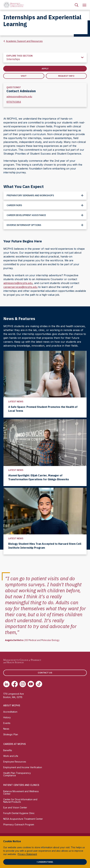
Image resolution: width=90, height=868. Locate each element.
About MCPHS (12, 705)
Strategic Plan (11, 734)
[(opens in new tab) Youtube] (31, 684)
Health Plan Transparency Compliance (17, 774)
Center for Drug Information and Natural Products (20, 801)
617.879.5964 (14, 102)
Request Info (66, 76)
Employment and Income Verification (23, 767)
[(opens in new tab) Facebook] (15, 684)
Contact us (45, 673)
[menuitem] (77, 5)
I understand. (45, 862)
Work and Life (11, 756)
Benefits (8, 750)
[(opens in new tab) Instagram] (23, 684)
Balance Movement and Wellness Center (21, 792)
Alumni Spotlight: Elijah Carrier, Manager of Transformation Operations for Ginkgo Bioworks (39, 477)
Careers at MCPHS (15, 744)
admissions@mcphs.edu (19, 96)
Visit (24, 76)
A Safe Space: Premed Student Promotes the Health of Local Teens (43, 409)
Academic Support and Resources (24, 41)
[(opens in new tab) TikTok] (39, 684)
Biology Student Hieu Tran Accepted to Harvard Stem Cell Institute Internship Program (45, 546)
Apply (45, 69)
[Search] (77, 5)
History (7, 717)
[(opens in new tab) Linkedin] (6, 684)
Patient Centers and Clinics (21, 785)
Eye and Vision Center (15, 807)
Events (7, 723)
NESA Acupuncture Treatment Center (23, 819)
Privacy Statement (27, 854)
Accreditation (10, 712)
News (6, 729)
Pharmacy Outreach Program (19, 824)
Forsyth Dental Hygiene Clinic (19, 813)
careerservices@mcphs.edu (20, 287)
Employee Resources (15, 762)
